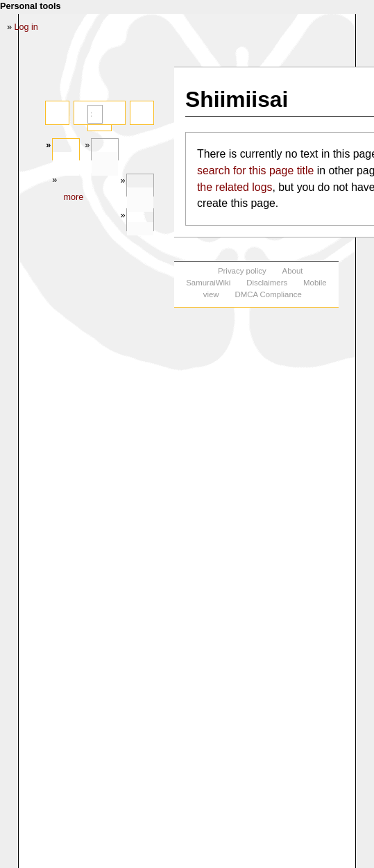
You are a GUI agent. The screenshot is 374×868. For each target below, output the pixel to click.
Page (66, 164)
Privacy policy (242, 271)
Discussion (105, 164)
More (73, 197)
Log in (26, 27)
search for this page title (255, 170)
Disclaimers (267, 283)
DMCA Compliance (268, 294)
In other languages (140, 234)
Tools (140, 200)
